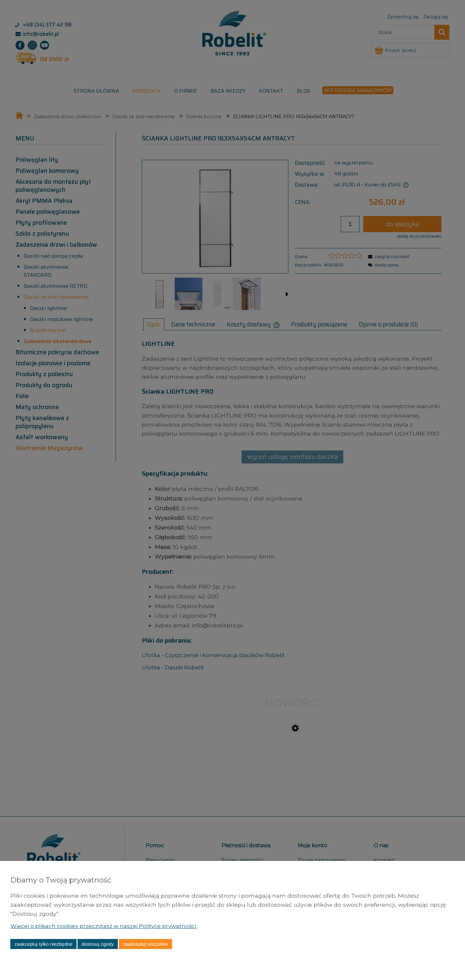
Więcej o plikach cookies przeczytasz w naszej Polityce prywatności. (107, 926)
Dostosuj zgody (98, 944)
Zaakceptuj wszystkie (145, 944)
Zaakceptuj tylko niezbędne (43, 944)
